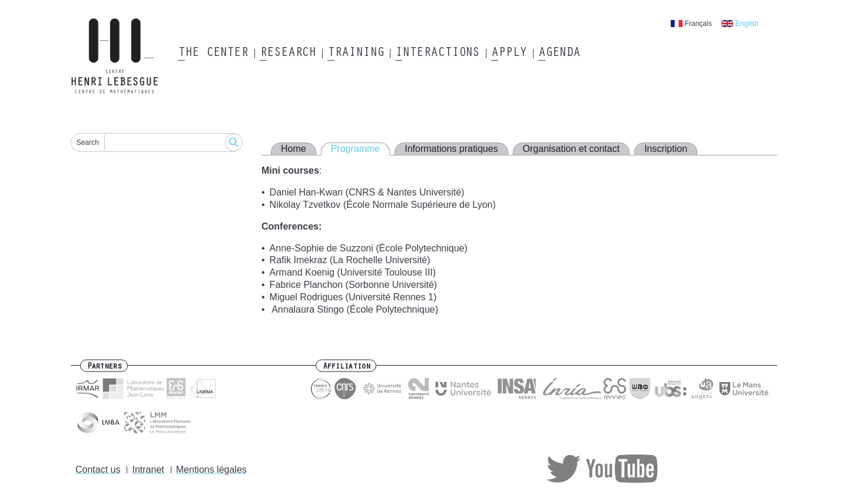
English (747, 24)
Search (88, 142)
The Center (213, 54)
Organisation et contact (572, 149)
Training (355, 54)
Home (294, 149)
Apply (509, 54)
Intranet (148, 470)
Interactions (437, 54)
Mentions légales (211, 470)
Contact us (98, 470)
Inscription (666, 149)
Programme (356, 149)
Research (288, 54)
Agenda (559, 54)
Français (698, 24)
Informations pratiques (451, 149)
